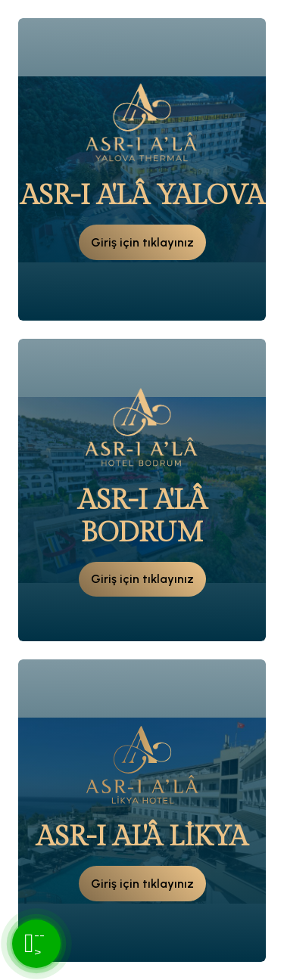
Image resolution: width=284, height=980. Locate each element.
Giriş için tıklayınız (142, 242)
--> (34, 944)
